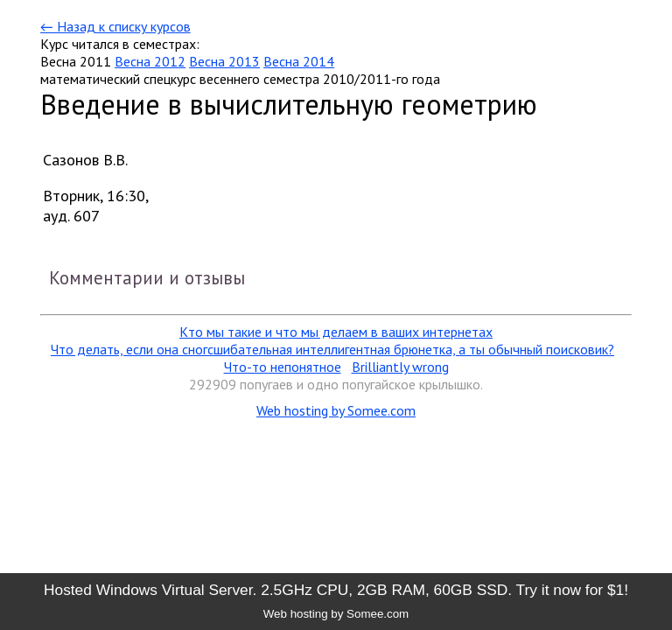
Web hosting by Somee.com (336, 410)
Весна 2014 (299, 61)
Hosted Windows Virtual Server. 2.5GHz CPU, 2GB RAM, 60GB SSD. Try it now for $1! (336, 590)
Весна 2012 (150, 61)
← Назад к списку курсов (115, 26)
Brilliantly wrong (400, 367)
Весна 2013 (224, 61)
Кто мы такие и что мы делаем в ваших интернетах (336, 332)
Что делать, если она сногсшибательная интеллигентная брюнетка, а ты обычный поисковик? (332, 349)
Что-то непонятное (283, 367)
